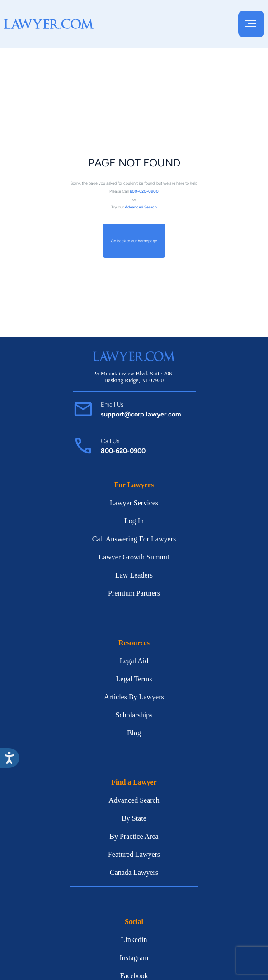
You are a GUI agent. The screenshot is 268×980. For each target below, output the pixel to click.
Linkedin (134, 940)
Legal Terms (134, 679)
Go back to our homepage (134, 241)
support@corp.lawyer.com (141, 414)
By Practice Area (134, 836)
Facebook (134, 976)
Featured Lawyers (134, 854)
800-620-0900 (123, 451)
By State (134, 818)
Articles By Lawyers (134, 697)
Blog (134, 733)
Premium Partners (134, 593)
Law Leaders (134, 575)
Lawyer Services (134, 503)
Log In (134, 521)
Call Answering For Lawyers (134, 539)
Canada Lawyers (134, 872)
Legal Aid (134, 661)
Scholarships (134, 715)
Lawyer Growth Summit (134, 557)
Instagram (134, 958)
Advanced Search (134, 800)
